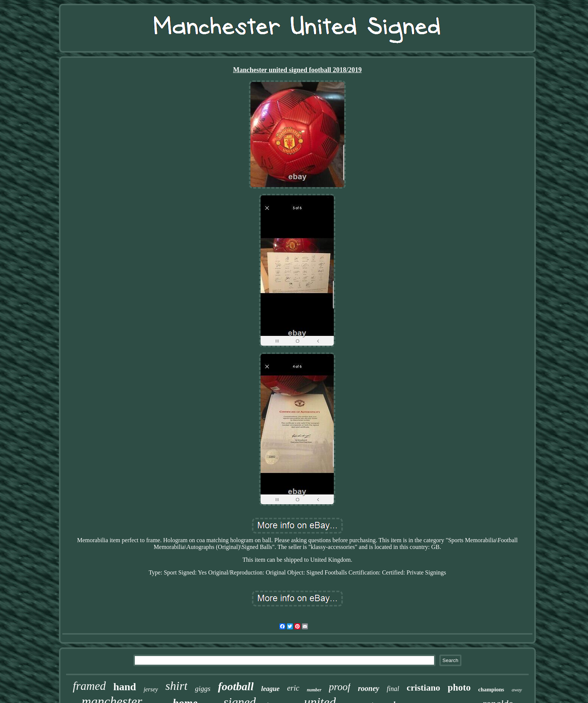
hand (125, 687)
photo (459, 687)
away (517, 690)
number (314, 690)
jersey (151, 689)
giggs (203, 689)
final (393, 689)
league (270, 689)
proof (340, 687)
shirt (177, 686)
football (236, 686)
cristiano (423, 688)
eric (293, 688)
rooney (369, 688)
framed (89, 686)
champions (491, 689)
